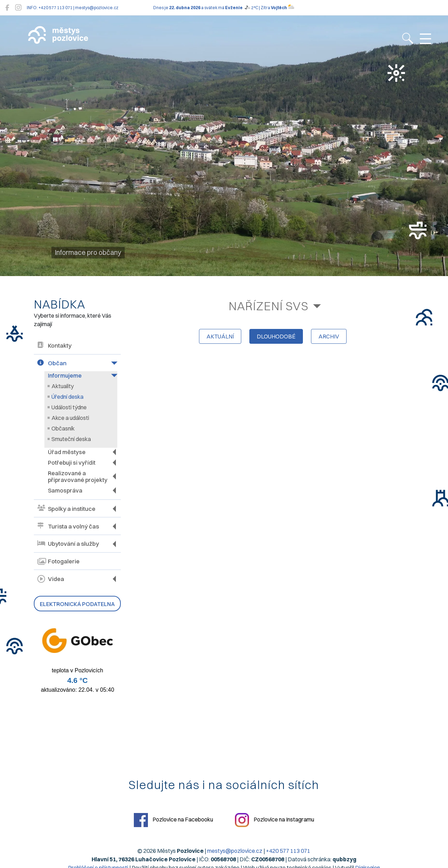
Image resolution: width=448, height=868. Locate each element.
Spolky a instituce (66, 509)
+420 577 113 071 (288, 851)
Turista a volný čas (68, 526)
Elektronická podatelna (77, 604)
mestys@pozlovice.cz (235, 851)
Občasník (63, 428)
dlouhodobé (276, 336)
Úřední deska (67, 397)
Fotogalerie (58, 562)
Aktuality (63, 386)
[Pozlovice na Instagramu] (18, 8)
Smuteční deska (71, 439)
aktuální (220, 336)
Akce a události (70, 418)
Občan (52, 363)
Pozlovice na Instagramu (275, 820)
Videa (51, 579)
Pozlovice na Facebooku (173, 820)
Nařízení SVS (269, 306)
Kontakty (54, 346)
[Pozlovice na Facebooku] (7, 8)
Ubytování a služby (68, 544)
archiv (329, 336)
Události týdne (69, 407)
